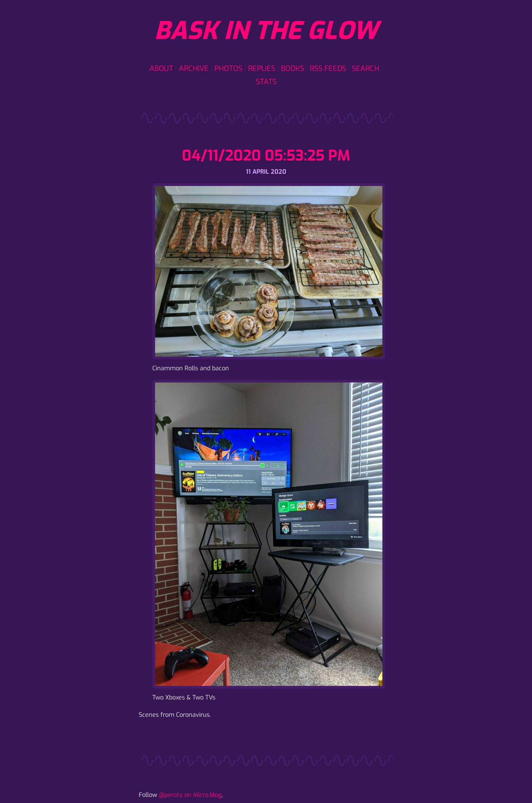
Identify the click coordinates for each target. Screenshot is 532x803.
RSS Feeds (328, 68)
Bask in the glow (266, 31)
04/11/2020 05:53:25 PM (266, 156)
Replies (262, 68)
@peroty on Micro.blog (190, 795)
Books (292, 68)
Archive (194, 68)
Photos (228, 68)
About (161, 68)
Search (366, 68)
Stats (266, 82)
